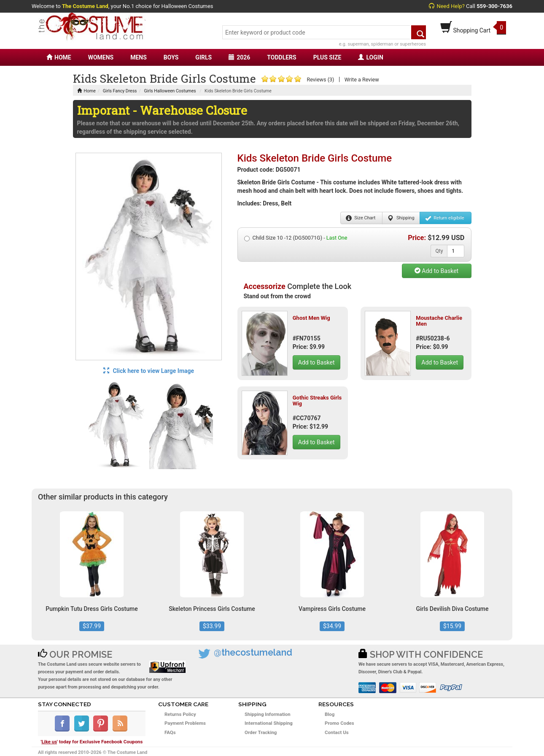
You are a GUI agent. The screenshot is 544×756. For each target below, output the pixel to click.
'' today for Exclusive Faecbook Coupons (92, 742)
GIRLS (203, 57)
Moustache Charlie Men (439, 321)
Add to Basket (436, 271)
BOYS (171, 57)
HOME (59, 57)
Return (445, 218)
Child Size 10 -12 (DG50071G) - (296, 238)
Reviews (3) (320, 80)
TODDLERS (281, 57)
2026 (239, 57)
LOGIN (370, 57)
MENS (139, 57)
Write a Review (362, 80)
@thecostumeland (253, 652)
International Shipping (269, 723)
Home (86, 91)
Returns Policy (180, 714)
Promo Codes (339, 723)
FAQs (170, 732)
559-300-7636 (494, 6)
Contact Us (337, 732)
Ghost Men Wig (311, 318)
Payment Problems (185, 723)
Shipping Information (268, 714)
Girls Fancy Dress (120, 91)
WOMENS (101, 57)
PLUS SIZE (327, 57)
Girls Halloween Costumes (170, 91)
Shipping (401, 218)
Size (361, 218)
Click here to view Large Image (149, 371)
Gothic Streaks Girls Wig (317, 401)
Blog (330, 714)
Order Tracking (261, 732)
